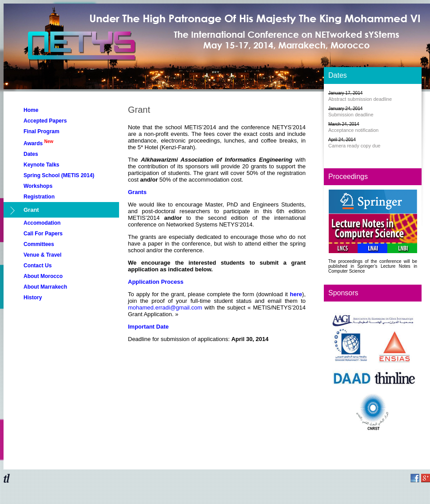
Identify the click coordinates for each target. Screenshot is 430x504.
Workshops (38, 186)
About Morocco (43, 276)
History (33, 298)
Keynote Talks (41, 165)
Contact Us (38, 266)
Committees (39, 244)
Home (31, 110)
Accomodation (42, 223)
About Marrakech (45, 287)
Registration (39, 197)
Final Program (42, 131)
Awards (38, 143)
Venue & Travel (42, 255)
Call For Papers (43, 234)
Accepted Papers (45, 121)
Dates (31, 154)
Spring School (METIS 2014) (59, 175)
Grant (31, 210)
